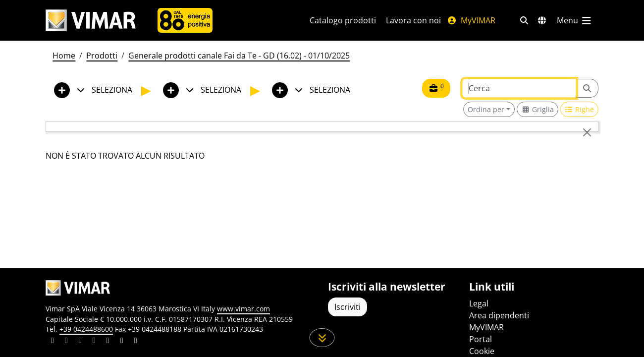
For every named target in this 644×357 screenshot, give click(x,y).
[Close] (587, 132)
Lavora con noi (413, 20)
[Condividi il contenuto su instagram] (94, 342)
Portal (481, 339)
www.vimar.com (243, 309)
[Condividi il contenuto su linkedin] (53, 342)
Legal (479, 303)
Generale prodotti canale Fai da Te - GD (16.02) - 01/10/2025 (239, 56)
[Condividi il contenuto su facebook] (66, 342)
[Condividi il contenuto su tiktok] (136, 342)
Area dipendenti (499, 315)
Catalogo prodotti (343, 20)
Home (64, 56)
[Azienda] (185, 20)
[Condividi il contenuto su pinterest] (80, 342)
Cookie (482, 351)
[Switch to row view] (580, 109)
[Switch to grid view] (537, 109)
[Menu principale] (575, 20)
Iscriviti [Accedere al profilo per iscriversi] (348, 307)
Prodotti (102, 56)
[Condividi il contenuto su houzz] (122, 342)
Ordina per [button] (486, 109)
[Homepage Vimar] (91, 21)
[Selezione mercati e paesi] (542, 20)
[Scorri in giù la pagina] (322, 338)
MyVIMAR (471, 20)
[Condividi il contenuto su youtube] (108, 342)
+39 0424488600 (86, 329)
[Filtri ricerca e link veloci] (524, 20)
